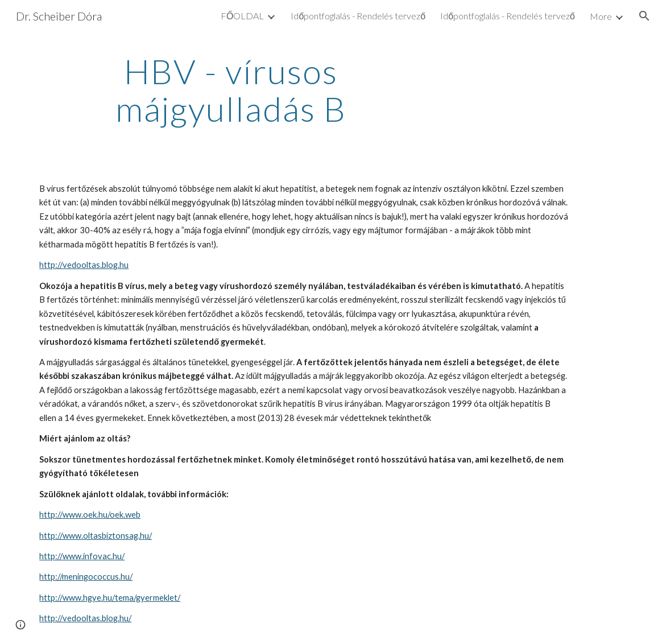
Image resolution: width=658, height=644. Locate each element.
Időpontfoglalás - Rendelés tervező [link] (358, 16)
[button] (644, 16)
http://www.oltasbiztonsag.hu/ (96, 536)
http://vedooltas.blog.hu (84, 265)
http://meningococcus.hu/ (86, 577)
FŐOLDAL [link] (242, 16)
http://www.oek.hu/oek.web (90, 515)
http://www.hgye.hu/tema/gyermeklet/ (110, 598)
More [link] (601, 16)
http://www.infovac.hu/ (82, 556)
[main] (231, 90)
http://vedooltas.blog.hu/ (85, 618)
